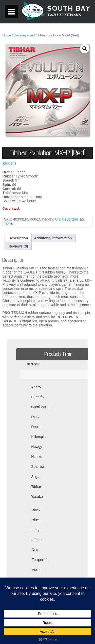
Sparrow (38, 467)
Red (35, 550)
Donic (36, 427)
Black (36, 510)
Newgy (37, 447)
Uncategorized (24, 35)
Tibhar (9, 223)
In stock (33, 364)
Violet (36, 570)
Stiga (35, 477)
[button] (85, 49)
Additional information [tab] (53, 238)
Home (7, 35)
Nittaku (37, 457)
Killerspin (38, 437)
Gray (35, 530)
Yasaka (37, 497)
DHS (35, 417)
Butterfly (38, 397)
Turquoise (40, 560)
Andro (36, 387)
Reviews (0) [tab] (18, 246)
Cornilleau (39, 407)
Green (37, 540)
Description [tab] (18, 238)
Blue (35, 520)
